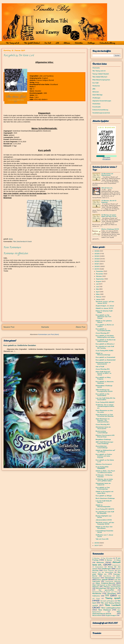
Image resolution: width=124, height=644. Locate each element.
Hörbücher (96, 86)
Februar (99, 297)
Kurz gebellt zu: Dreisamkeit (105, 357)
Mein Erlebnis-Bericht (105, 583)
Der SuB (48, 43)
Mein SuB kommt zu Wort (102, 585)
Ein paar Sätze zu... (106, 573)
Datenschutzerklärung (107, 43)
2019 (97, 269)
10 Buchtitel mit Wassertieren (107, 174)
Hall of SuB (100, 367)
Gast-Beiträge (97, 95)
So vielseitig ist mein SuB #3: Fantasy (105, 347)
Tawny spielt (113, 598)
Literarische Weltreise (113, 581)
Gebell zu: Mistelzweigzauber (103, 506)
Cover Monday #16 (103, 369)
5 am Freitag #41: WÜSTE (105, 509)
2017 (97, 545)
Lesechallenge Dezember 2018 (104, 531)
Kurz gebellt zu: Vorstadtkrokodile (103, 330)
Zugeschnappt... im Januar (105, 306)
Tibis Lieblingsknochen (111, 608)
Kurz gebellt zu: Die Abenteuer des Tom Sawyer (103, 317)
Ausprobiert (99, 567)
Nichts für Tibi (115, 588)
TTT (107, 596)
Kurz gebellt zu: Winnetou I (105, 344)
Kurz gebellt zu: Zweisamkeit (106, 360)
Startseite (45, 327)
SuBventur (96, 596)
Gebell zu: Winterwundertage (103, 354)
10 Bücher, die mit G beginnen (109, 201)
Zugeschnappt (111, 615)
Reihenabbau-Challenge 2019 (104, 386)
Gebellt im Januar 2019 (104, 308)
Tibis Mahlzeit (105, 610)
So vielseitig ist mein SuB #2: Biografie (105, 512)
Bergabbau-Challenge (103, 439)
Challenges (91, 43)
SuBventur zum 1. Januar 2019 (104, 536)
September (100, 279)
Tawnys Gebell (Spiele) (101, 74)
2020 (97, 266)
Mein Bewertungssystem (101, 80)
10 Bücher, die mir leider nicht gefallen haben (104, 480)
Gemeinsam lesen (113, 578)
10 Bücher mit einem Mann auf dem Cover (109, 216)
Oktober (99, 276)
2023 (97, 259)
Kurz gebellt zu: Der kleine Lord (105, 461)
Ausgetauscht (116, 565)
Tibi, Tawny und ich (12, 43)
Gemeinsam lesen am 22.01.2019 (103, 363)
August (99, 281)
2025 (97, 254)
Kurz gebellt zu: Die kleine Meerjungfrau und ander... (105, 336)
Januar (99, 299)
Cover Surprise (109, 570)
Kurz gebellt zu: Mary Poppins (103, 378)
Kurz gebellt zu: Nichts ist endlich (105, 326)
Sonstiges (112, 593)
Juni (98, 287)
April (98, 292)
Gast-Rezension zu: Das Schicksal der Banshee (105, 415)
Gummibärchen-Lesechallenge (102, 447)
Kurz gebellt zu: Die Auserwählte (102, 395)
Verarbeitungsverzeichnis (101, 113)
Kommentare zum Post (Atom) (49, 334)
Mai (98, 289)
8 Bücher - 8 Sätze (113, 560)
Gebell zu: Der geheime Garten (104, 321)
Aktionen (67, 43)
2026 (97, 251)
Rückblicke (97, 593)
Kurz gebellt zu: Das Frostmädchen (103, 488)
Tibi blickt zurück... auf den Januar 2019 (105, 302)
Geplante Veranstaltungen (102, 101)
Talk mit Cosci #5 (102, 539)
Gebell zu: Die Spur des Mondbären (104, 527)
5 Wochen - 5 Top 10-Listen (102, 558)
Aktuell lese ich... (107, 188)
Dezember (100, 271)
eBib (57, 43)
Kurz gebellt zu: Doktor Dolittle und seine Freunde (104, 456)
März (98, 294)
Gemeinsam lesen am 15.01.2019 (103, 428)
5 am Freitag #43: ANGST (105, 402)
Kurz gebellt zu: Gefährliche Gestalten (20, 345)
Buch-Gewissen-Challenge (105, 498)
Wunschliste (97, 615)
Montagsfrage (101, 588)
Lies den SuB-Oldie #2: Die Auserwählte (105, 399)
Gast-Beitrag (107, 576)
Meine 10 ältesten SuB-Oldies (104, 312)
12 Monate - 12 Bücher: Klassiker (104, 476)
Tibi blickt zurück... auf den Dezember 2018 (105, 523)
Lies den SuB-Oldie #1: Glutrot (104, 502)
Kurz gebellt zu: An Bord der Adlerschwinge (106, 340)
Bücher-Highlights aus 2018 (104, 517)
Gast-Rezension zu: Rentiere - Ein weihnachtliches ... (103, 420)
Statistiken (79, 43)
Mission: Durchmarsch (104, 464)
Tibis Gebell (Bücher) (32, 43)
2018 (97, 543)
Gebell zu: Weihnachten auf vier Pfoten (105, 451)
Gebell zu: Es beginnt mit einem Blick (105, 492)
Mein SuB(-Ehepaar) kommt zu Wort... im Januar (103, 373)
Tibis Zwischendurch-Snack (22, 242)
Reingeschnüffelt (98, 592)
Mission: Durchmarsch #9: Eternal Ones (105, 436)
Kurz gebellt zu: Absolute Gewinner (105, 382)
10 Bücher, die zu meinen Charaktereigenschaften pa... (105, 406)
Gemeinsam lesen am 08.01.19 (103, 484)
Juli (97, 284)
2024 (97, 256)
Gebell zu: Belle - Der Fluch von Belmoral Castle (105, 472)
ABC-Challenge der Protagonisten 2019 (104, 391)
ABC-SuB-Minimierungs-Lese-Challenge (105, 443)
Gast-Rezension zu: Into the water (104, 411)
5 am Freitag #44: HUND (105, 351)
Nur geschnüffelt (106, 590)
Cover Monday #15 (103, 424)
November (100, 274)
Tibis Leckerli (113, 605)
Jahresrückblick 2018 (104, 520)
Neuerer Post (9, 327)
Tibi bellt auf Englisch (107, 601)
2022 (97, 261)
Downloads (97, 107)
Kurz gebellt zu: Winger (104, 496)
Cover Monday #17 (103, 333)
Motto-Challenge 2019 (110, 229)
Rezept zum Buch (112, 592)
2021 (97, 264)
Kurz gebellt (102, 579)
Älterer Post (81, 327)
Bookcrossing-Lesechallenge (102, 432)
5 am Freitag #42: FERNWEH (102, 468)
